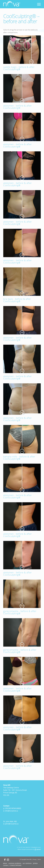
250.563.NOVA (10, 808)
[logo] (18, 4)
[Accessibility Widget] (5, 863)
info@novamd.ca (11, 811)
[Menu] (38, 4)
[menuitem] (38, 4)
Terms (39, 859)
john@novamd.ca (12, 824)
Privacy (35, 859)
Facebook (34, 847)
